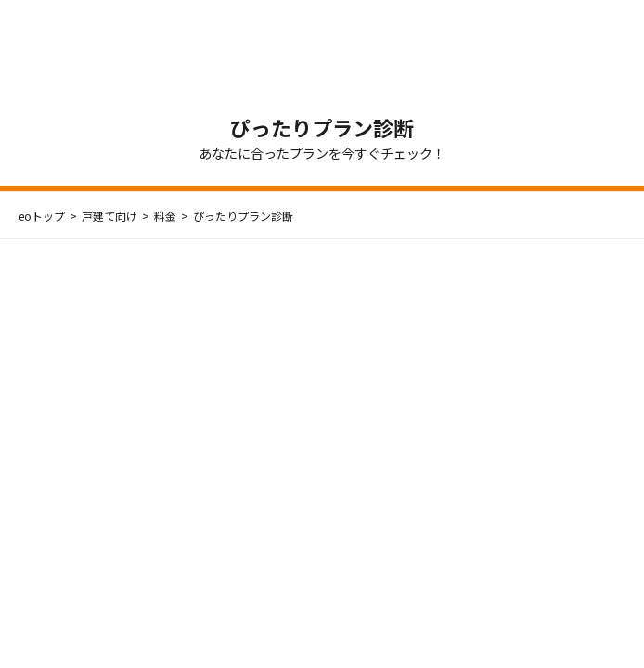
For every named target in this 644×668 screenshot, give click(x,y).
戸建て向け (109, 216)
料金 (165, 216)
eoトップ (42, 216)
